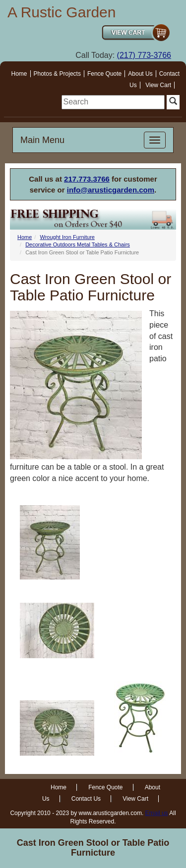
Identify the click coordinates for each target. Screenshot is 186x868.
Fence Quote (104, 74)
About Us (140, 74)
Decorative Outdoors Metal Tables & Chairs (78, 244)
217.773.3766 (87, 179)
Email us (157, 813)
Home (19, 74)
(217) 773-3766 (144, 55)
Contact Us (86, 799)
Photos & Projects (57, 74)
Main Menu (42, 140)
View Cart (158, 85)
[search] (113, 102)
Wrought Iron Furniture (67, 237)
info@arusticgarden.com (111, 190)
